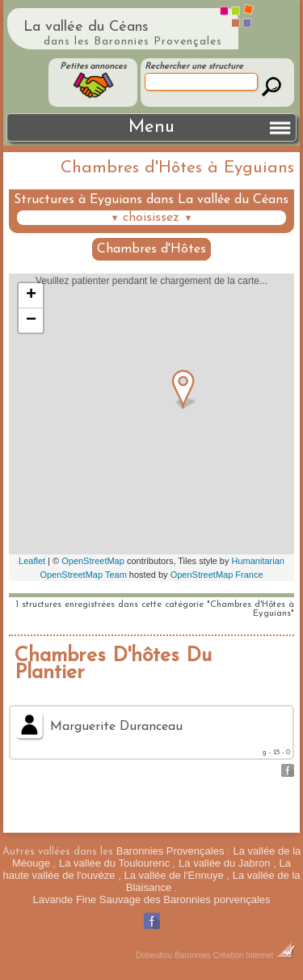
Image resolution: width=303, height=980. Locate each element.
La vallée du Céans (86, 27)
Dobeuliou (154, 955)
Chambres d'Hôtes (151, 249)
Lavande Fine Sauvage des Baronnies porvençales (151, 899)
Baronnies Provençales (170, 851)
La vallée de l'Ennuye (174, 875)
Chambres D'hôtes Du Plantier (113, 664)
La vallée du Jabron (224, 863)
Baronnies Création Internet (235, 955)
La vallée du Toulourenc (114, 863)
